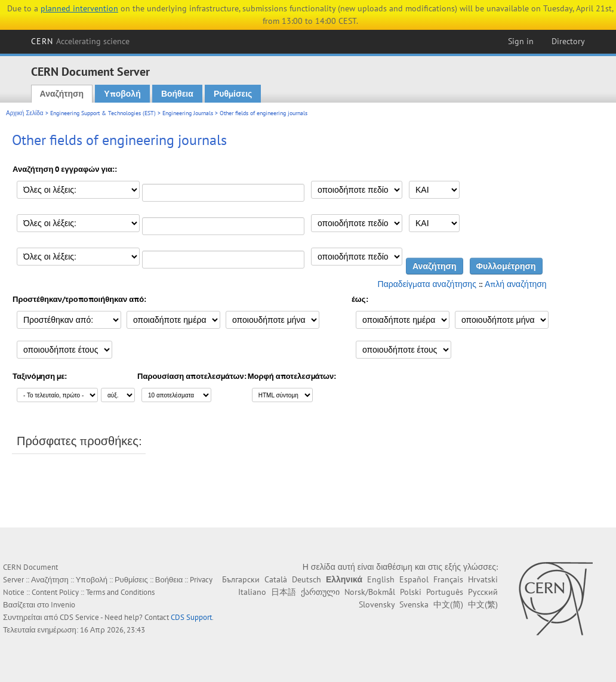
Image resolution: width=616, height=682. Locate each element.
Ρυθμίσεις (233, 94)
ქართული (320, 592)
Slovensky (377, 604)
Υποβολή (122, 94)
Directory (568, 41)
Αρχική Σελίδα (25, 113)
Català (276, 579)
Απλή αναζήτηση (516, 284)
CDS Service (79, 617)
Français (448, 579)
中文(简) (448, 604)
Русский (483, 592)
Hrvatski (483, 579)
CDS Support (191, 617)
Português (445, 592)
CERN (81, 41)
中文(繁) (483, 604)
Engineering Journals (188, 113)
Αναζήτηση (62, 94)
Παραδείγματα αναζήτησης (427, 284)
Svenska (414, 604)
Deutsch (307, 579)
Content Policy (55, 592)
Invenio (63, 605)
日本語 (284, 592)
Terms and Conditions (120, 592)
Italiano (252, 592)
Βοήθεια (177, 94)
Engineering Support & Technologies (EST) (103, 113)
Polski (411, 592)
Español (414, 579)
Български (241, 579)
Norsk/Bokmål (370, 592)
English (381, 579)
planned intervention (79, 8)
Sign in (521, 41)
